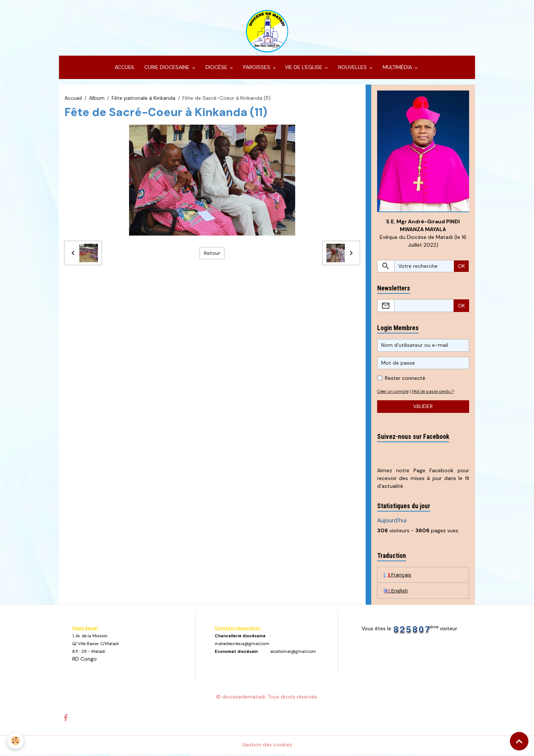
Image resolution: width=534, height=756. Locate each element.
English (396, 592)
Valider (423, 408)
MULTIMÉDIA (397, 69)
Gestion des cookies (267, 746)
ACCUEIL (124, 69)
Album (97, 99)
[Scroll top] (519, 741)
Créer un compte (394, 393)
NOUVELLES (352, 69)
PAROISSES (257, 69)
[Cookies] (16, 741)
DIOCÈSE (216, 69)
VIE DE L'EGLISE (304, 69)
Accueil (73, 99)
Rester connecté (405, 380)
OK (462, 268)
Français (398, 576)
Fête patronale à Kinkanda (144, 99)
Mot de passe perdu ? (437, 393)
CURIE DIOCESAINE (167, 69)
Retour (212, 254)
